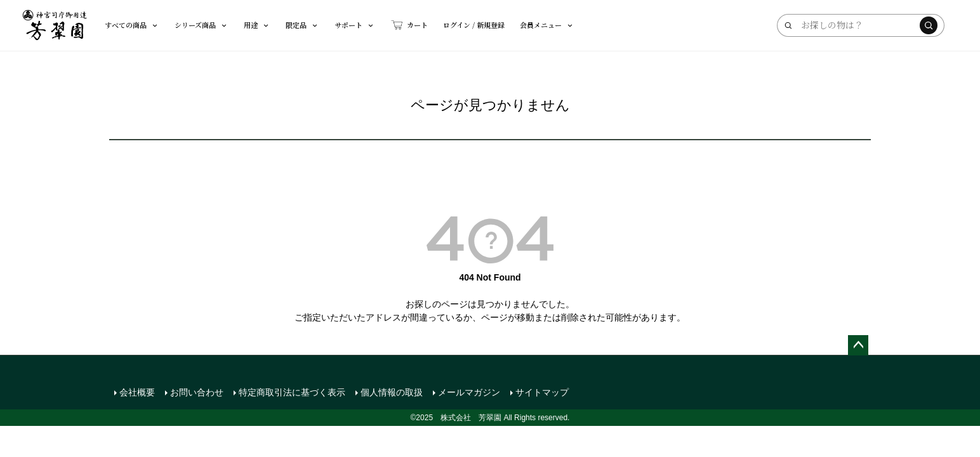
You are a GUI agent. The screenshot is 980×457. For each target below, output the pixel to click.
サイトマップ (542, 392)
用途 (257, 25)
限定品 (302, 25)
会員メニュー (547, 25)
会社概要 (137, 392)
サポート (355, 25)
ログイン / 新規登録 (474, 25)
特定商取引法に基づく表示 (292, 392)
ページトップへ (858, 345)
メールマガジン (469, 392)
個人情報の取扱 (392, 392)
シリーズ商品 (202, 25)
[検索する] (929, 25)
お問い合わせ (197, 392)
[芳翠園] (55, 25)
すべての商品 (132, 25)
